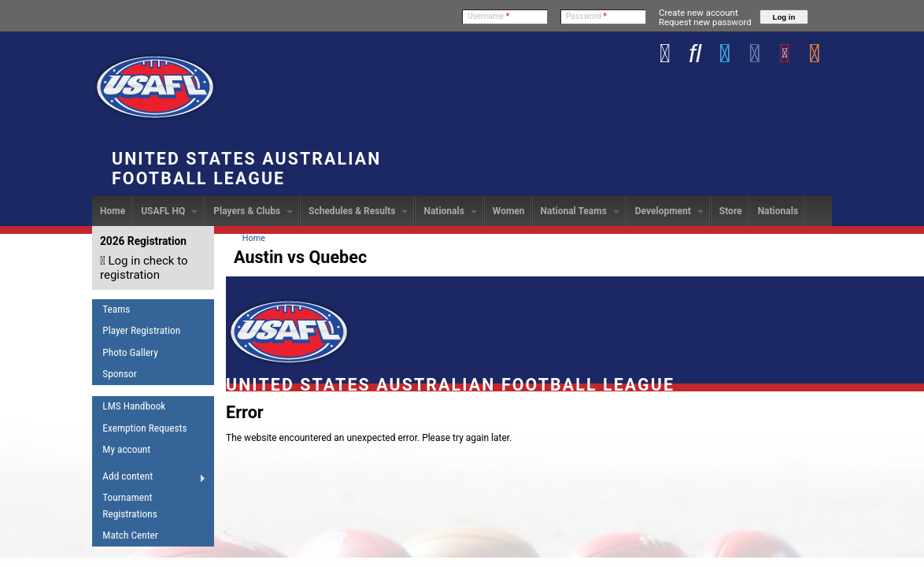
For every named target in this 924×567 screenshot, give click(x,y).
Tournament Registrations (129, 506)
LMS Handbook (134, 406)
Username (488, 16)
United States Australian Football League (246, 169)
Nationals (450, 211)
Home (113, 211)
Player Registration (141, 330)
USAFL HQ (169, 211)
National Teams (580, 211)
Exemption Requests (144, 428)
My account (126, 449)
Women (509, 211)
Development (669, 211)
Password (586, 16)
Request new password (705, 22)
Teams (116, 309)
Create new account (699, 13)
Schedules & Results (358, 211)
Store (731, 211)
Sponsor (119, 374)
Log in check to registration (144, 268)
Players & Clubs (253, 211)
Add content (149, 479)
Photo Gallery (130, 352)
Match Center (130, 535)
